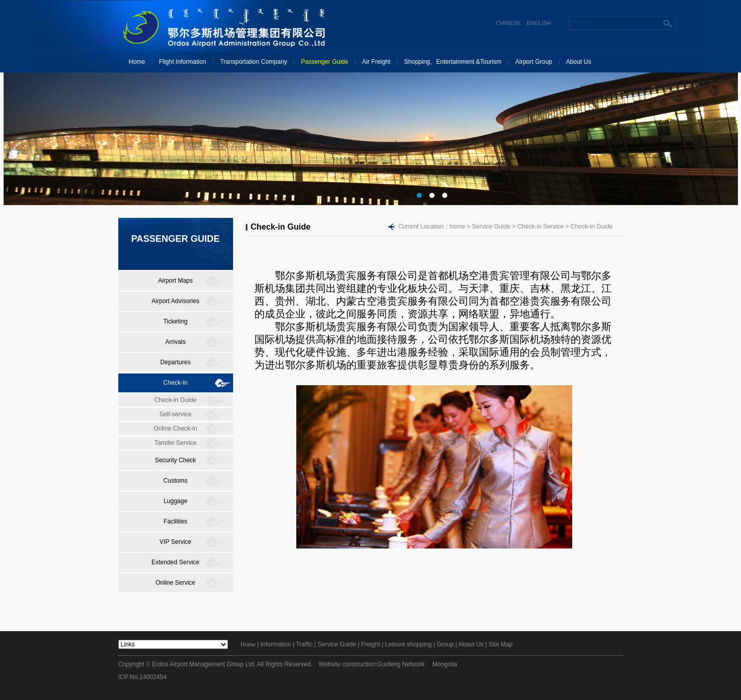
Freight (371, 644)
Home (137, 62)
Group (445, 644)
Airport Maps (175, 281)
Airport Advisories (175, 301)
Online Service (175, 583)
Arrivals (175, 342)
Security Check (176, 460)
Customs (175, 481)
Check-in (175, 383)
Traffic (304, 644)
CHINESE (509, 23)
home (457, 227)
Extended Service (175, 562)
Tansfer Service (176, 443)
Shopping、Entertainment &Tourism (453, 62)
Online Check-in (175, 429)
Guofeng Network (401, 664)
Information (276, 644)
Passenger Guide (325, 62)
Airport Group (533, 62)
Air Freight (376, 62)
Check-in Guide (176, 400)
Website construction (347, 664)
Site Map (501, 644)
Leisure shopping (408, 644)
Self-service (176, 414)
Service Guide (337, 644)
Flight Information (183, 62)
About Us (579, 62)
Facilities (176, 521)
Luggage (176, 501)
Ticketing (175, 321)
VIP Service (175, 542)
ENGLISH (539, 23)
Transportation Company (253, 62)
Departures (175, 362)
